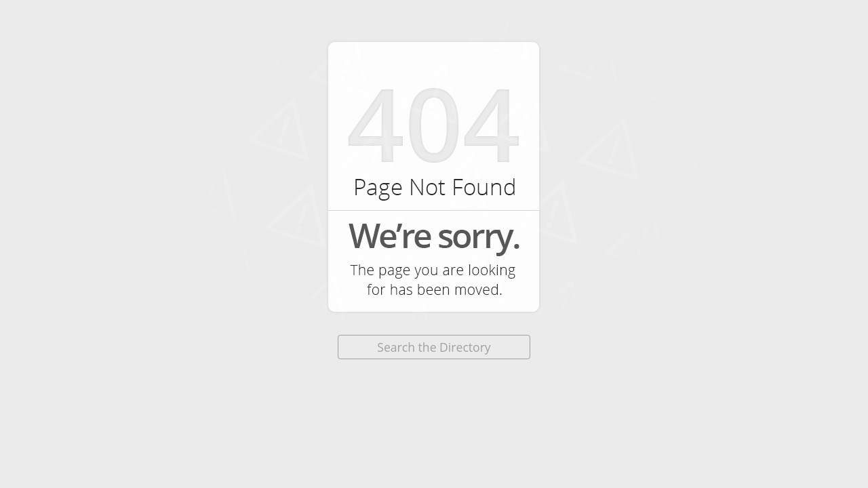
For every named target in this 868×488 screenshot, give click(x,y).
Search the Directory (434, 347)
